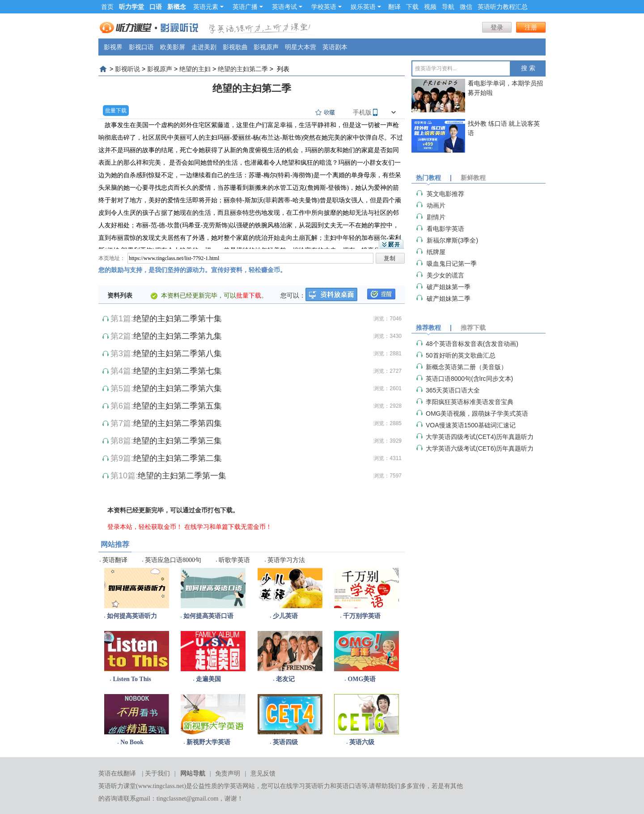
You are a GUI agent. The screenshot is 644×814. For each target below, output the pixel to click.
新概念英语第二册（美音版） (466, 367)
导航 (448, 7)
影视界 (113, 47)
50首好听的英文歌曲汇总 (461, 355)
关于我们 (157, 774)
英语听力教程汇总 (503, 7)
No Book (132, 742)
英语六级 (362, 742)
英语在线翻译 (117, 774)
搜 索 (528, 68)
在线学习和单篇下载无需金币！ (228, 527)
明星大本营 (301, 47)
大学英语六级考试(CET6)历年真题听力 (480, 448)
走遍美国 (208, 679)
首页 (107, 7)
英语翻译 (115, 560)
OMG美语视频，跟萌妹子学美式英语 (477, 413)
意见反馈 (263, 774)
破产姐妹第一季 (449, 287)
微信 (466, 7)
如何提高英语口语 (208, 616)
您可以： (293, 295)
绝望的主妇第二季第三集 (178, 441)
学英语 (233, 786)
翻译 (394, 7)
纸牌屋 (436, 252)
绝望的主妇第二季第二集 (178, 458)
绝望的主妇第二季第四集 (178, 423)
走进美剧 (204, 47)
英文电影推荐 (445, 194)
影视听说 (127, 69)
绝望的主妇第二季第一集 (182, 476)
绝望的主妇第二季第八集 (178, 354)
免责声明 (228, 774)
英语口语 (349, 786)
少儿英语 (285, 616)
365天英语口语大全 (453, 390)
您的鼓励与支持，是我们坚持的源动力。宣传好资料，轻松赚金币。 (192, 270)
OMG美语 (362, 679)
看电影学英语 (445, 229)
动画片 (436, 205)
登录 (497, 27)
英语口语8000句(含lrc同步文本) (469, 379)
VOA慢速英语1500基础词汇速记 (471, 425)
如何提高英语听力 (132, 616)
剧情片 (436, 217)
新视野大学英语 (208, 742)
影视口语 (141, 47)
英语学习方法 (286, 560)
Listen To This (132, 679)
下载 (412, 7)
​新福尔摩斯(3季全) (452, 240)
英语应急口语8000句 (173, 560)
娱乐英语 (366, 7)
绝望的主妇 (195, 69)
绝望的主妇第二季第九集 (178, 336)
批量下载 (116, 111)
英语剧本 (335, 47)
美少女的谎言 (445, 275)
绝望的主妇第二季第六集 (178, 388)
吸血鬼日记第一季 (452, 264)
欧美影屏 (173, 47)
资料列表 (120, 295)
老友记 (285, 679)
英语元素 (208, 7)
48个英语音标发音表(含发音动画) (472, 344)
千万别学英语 (362, 616)
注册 (531, 27)
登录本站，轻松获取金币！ (145, 527)
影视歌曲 (235, 47)
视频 (430, 7)
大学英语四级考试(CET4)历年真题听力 (480, 437)
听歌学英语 (234, 560)
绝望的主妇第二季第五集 (178, 406)
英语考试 (287, 7)
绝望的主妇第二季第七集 (178, 371)
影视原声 (266, 47)
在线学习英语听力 (305, 786)
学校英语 (326, 7)
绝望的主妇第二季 (243, 69)
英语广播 (248, 7)
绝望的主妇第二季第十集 (178, 319)
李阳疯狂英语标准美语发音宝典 (470, 402)
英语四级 (285, 742)
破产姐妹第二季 (449, 298)
